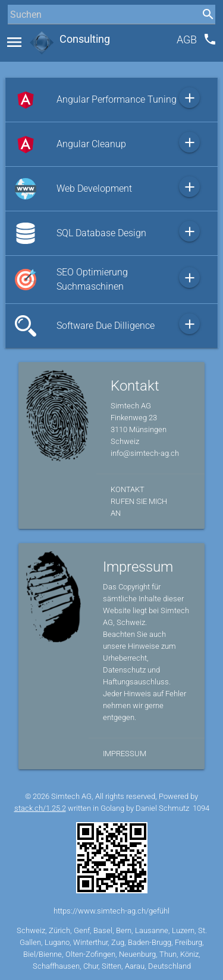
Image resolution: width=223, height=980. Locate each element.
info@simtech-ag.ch (145, 453)
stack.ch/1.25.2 (40, 808)
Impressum (125, 754)
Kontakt (128, 489)
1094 (201, 808)
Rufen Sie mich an (139, 507)
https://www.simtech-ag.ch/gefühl (111, 911)
